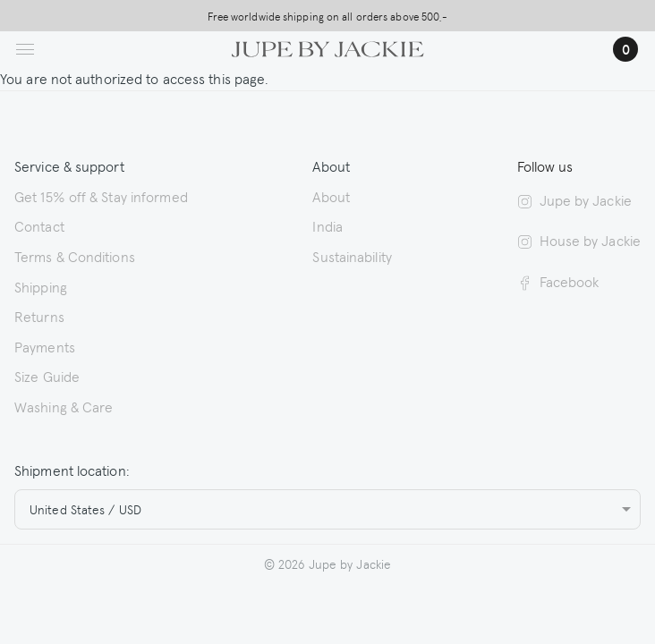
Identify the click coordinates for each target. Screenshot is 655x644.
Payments (45, 346)
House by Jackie (579, 240)
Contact (39, 225)
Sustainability (352, 256)
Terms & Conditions (75, 256)
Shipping (41, 286)
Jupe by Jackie (574, 199)
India (327, 225)
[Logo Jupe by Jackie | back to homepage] (328, 47)
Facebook (558, 281)
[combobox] (327, 510)
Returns (39, 316)
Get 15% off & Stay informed (101, 196)
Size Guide (47, 376)
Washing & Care (64, 406)
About (331, 196)
